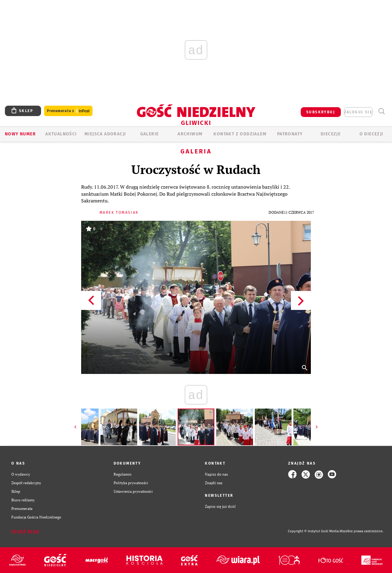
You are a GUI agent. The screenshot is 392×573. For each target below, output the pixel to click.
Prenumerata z (68, 111)
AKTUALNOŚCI (61, 134)
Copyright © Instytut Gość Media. (314, 531)
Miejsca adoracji (105, 134)
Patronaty (290, 134)
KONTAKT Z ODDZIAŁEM (240, 134)
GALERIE (150, 134)
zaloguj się (358, 112)
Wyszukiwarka (381, 111)
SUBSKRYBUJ (321, 112)
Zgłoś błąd (25, 531)
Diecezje (331, 134)
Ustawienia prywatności (133, 491)
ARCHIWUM (190, 134)
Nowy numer (20, 134)
